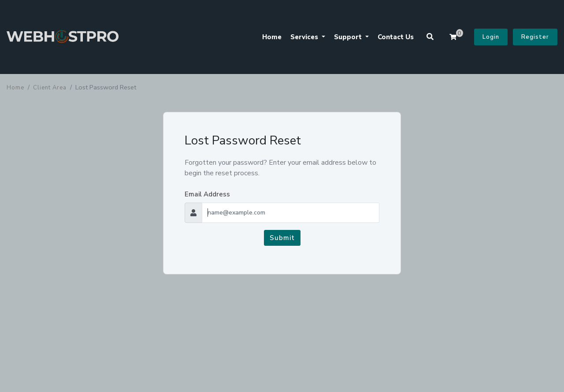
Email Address (207, 194)
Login (491, 37)
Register (535, 37)
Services (305, 37)
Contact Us (396, 37)
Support (349, 37)
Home (272, 37)
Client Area (50, 88)
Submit (282, 238)
